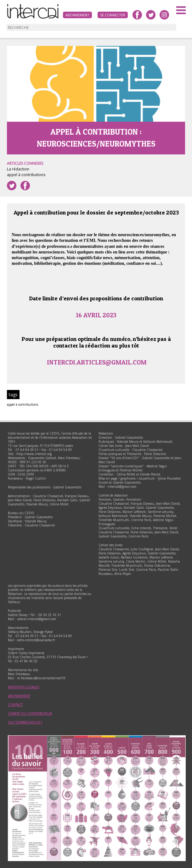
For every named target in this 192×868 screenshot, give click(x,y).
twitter (151, 15)
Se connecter (113, 15)
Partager (25, 186)
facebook (137, 15)
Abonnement (77, 15)
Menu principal (181, 11)
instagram (164, 15)
